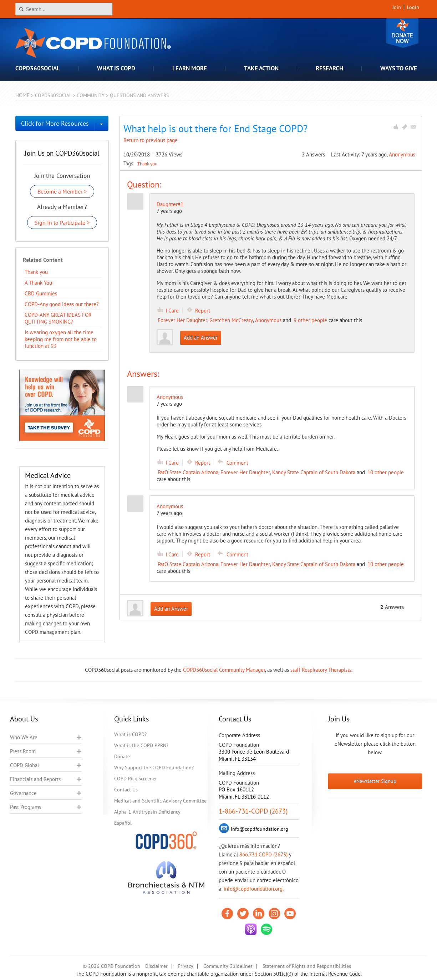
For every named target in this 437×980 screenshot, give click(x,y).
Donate (402, 33)
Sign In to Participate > (62, 222)
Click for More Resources (55, 123)
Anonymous (402, 154)
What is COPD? (130, 734)
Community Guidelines (228, 966)
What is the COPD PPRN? (141, 745)
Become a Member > (62, 191)
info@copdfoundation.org (253, 889)
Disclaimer (156, 966)
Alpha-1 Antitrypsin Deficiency (147, 812)
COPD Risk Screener (136, 779)
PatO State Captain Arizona (188, 472)
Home (22, 95)
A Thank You (38, 283)
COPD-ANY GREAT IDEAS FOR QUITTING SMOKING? (58, 318)
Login (413, 7)
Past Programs (26, 807)
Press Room (23, 751)
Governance (23, 793)
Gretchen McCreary (231, 320)
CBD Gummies (41, 293)
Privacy (186, 966)
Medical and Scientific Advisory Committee (160, 801)
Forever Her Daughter (182, 320)
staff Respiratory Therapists (321, 670)
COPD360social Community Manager (224, 670)
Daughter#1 (170, 204)
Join (397, 7)
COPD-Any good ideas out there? (62, 304)
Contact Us (126, 790)
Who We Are (24, 737)
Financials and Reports (35, 779)
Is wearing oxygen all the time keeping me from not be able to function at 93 (61, 339)
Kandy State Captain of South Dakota (314, 472)
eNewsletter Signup (375, 781)
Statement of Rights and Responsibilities (307, 966)
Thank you (147, 164)
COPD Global (24, 765)
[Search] (64, 9)
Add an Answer (201, 338)
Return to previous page (151, 140)
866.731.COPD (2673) (263, 854)
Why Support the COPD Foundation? (154, 767)
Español (123, 823)
